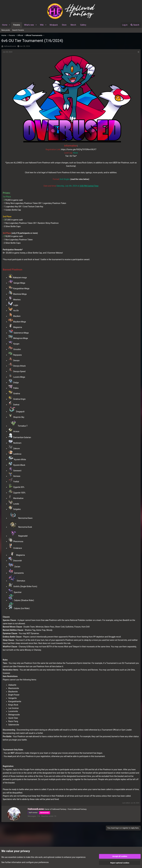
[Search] (135, 25)
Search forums (18, 30)
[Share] (138, 52)
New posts (6, 30)
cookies (20, 857)
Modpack (54, 25)
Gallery (83, 25)
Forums (17, 25)
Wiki (42, 25)
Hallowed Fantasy (80, 809)
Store (64, 25)
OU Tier (73, 156)
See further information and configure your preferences (25, 862)
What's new (29, 25)
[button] (9, 25)
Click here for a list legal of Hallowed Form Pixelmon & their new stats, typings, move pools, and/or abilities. (71, 173)
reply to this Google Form (24, 770)
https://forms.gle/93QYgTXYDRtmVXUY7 (79, 149)
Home (5, 25)
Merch (73, 25)
